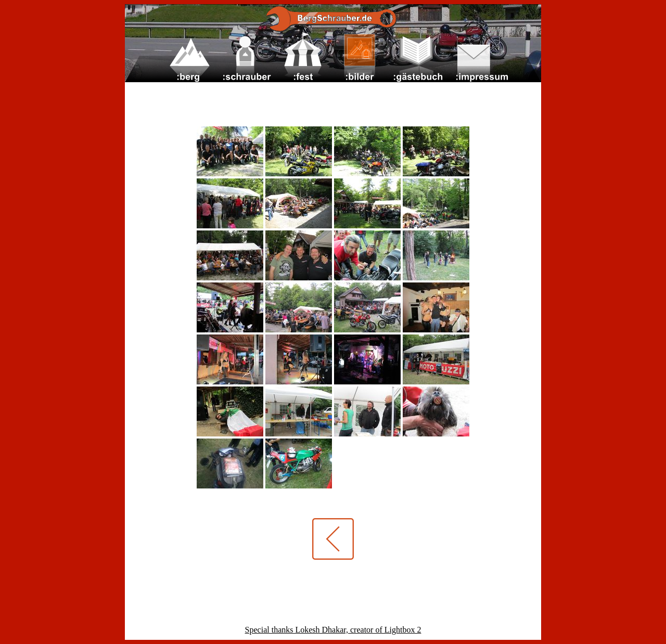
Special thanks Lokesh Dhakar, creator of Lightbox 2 (333, 630)
